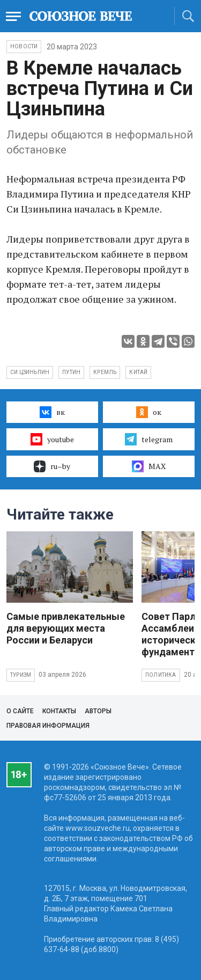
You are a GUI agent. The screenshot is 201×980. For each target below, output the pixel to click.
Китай (138, 372)
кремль (105, 372)
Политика (161, 675)
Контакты (59, 711)
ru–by (52, 466)
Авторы (98, 711)
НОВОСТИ (24, 46)
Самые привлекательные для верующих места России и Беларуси (66, 628)
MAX (149, 466)
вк (52, 412)
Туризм (21, 675)
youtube (52, 439)
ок (149, 412)
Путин (71, 372)
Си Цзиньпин (30, 372)
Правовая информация (48, 726)
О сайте (20, 711)
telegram (149, 439)
